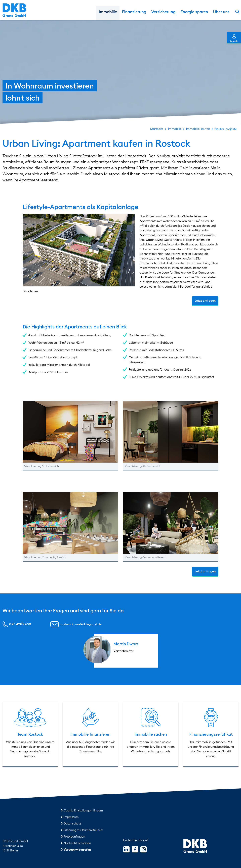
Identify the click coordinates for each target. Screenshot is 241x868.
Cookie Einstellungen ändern (83, 811)
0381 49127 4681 (20, 624)
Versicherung (163, 12)
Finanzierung (134, 12)
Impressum (71, 817)
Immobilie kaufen (198, 129)
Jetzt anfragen (205, 301)
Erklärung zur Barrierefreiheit (83, 830)
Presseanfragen (74, 837)
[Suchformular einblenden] (237, 11)
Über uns (221, 12)
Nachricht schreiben (77, 843)
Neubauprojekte (226, 129)
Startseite (157, 129)
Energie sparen (194, 12)
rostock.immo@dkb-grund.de (81, 624)
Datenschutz (72, 824)
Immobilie (108, 12)
